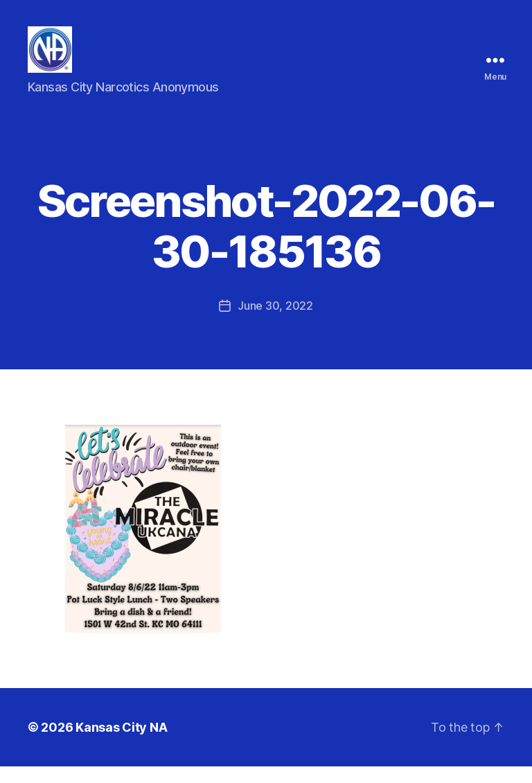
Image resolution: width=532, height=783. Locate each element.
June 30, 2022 (275, 322)
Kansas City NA (121, 744)
